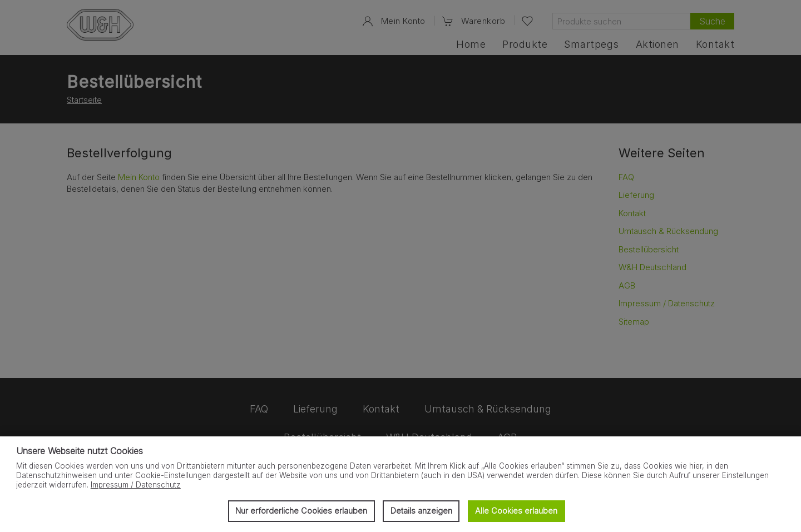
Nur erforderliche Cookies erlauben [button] (301, 511)
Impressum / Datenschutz (136, 485)
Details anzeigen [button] (421, 511)
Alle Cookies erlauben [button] (516, 511)
